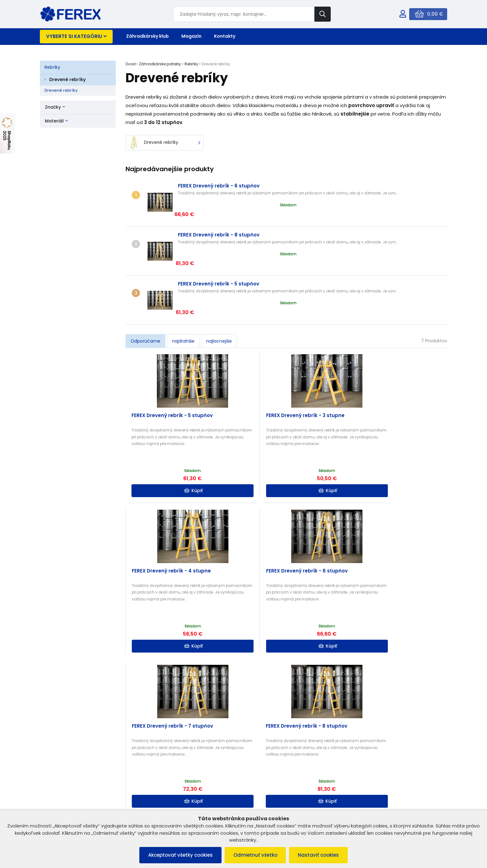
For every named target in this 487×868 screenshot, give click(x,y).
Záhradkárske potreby (160, 64)
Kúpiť (166, 448)
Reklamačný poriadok (66, 797)
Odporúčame (145, 298)
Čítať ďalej (402, 681)
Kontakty (225, 36)
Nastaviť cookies (320, 855)
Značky (55, 107)
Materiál (56, 121)
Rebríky (52, 67)
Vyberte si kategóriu (76, 36)
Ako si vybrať (241, 638)
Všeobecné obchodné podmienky (78, 789)
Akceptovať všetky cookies (179, 855)
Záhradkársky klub (147, 36)
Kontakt (154, 805)
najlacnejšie (219, 298)
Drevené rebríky (67, 79)
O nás (153, 797)
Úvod (131, 64)
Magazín (191, 36)
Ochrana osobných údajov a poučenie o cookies (84, 808)
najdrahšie (183, 298)
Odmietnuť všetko (255, 855)
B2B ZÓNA (157, 789)
